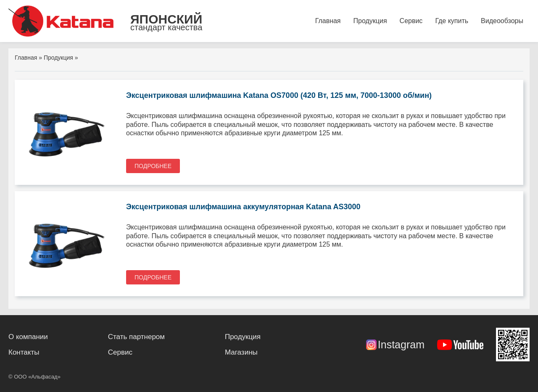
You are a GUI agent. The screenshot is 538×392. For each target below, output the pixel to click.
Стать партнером (136, 337)
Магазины (241, 352)
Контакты (24, 352)
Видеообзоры (502, 21)
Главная (328, 21)
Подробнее (153, 166)
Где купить (452, 21)
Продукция (370, 21)
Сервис (411, 21)
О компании (28, 337)
